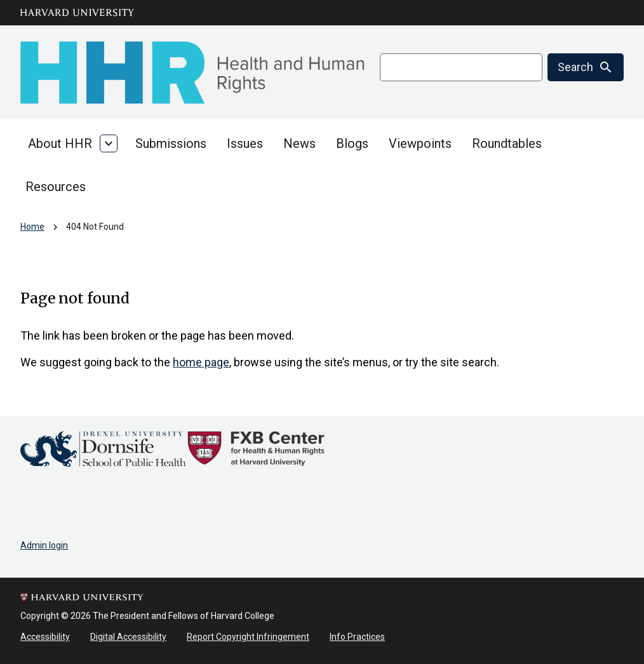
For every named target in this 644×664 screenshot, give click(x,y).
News (299, 143)
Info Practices (357, 637)
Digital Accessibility (128, 637)
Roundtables (507, 143)
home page (201, 362)
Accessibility (45, 637)
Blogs (352, 143)
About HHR (60, 143)
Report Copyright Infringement (248, 637)
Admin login (44, 545)
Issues (245, 143)
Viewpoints (420, 143)
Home (32, 227)
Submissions (171, 143)
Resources (56, 187)
